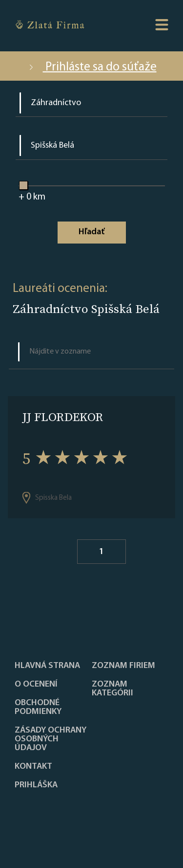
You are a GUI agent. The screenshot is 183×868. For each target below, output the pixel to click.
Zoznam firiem (123, 666)
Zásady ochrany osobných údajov (51, 739)
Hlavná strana (47, 666)
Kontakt (33, 767)
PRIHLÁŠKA (36, 785)
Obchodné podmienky (38, 708)
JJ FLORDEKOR (63, 417)
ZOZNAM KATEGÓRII (112, 689)
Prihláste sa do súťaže (92, 67)
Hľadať (91, 232)
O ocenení (36, 685)
